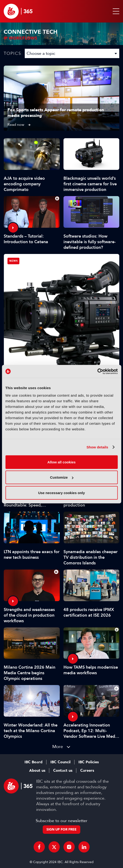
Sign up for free (61, 829)
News (13, 261)
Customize (62, 477)
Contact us (63, 771)
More (58, 747)
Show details (97, 447)
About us (37, 771)
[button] (115, 11)
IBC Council (60, 762)
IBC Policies (89, 762)
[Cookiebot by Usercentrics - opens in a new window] (97, 371)
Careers (87, 771)
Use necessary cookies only (61, 493)
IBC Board (33, 762)
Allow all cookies (61, 462)
